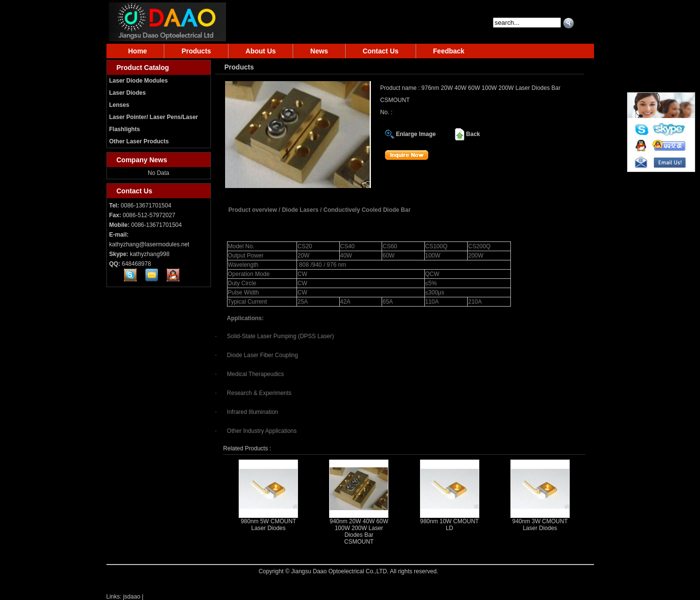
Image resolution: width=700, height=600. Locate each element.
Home (138, 51)
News (319, 51)
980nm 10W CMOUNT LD (449, 525)
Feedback (449, 51)
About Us (261, 51)
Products (196, 51)
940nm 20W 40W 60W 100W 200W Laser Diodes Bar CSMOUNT (359, 531)
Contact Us (381, 51)
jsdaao (131, 597)
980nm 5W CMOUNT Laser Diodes (268, 525)
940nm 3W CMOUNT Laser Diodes (540, 525)
